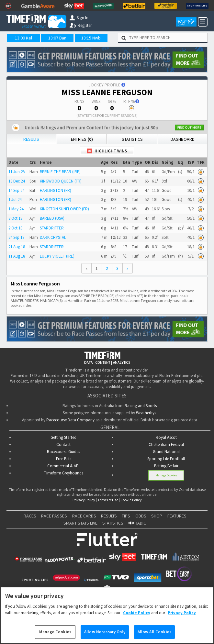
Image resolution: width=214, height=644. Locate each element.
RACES (30, 516)
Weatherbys (146, 413)
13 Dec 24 (17, 181)
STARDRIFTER (52, 228)
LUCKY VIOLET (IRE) (57, 256)
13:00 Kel (23, 38)
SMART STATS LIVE (80, 523)
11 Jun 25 (17, 172)
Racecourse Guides (63, 452)
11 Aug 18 (17, 256)
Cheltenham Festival (166, 444)
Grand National (166, 452)
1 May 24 (16, 209)
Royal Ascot (166, 437)
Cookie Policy (131, 500)
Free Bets (64, 459)
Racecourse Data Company (70, 420)
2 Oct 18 (15, 218)
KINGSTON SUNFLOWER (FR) (64, 209)
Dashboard (183, 139)
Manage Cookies (166, 475)
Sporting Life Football (166, 459)
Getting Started (63, 437)
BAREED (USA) (52, 218)
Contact (63, 444)
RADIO (138, 523)
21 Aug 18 (17, 247)
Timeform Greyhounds (64, 473)
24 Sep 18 (16, 237)
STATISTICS (113, 523)
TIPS (126, 516)
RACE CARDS (84, 516)
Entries (82, 139)
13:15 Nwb (91, 38)
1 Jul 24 (15, 200)
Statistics (132, 139)
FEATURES (177, 516)
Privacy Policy (84, 500)
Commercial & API (63, 466)
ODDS (141, 516)
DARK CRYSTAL (53, 237)
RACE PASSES (54, 516)
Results (31, 139)
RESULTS (109, 516)
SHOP (157, 516)
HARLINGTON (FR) (56, 190)
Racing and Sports (141, 406)
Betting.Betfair (166, 466)
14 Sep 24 (16, 190)
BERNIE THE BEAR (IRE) (60, 172)
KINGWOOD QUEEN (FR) (61, 181)
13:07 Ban (57, 38)
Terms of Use (108, 500)
